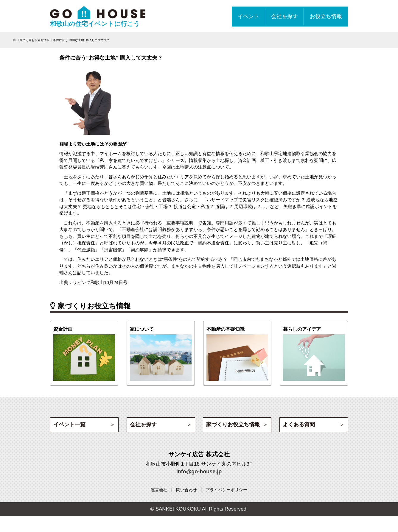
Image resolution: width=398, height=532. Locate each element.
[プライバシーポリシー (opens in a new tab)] (226, 490)
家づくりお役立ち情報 (35, 40)
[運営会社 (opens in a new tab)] (159, 490)
